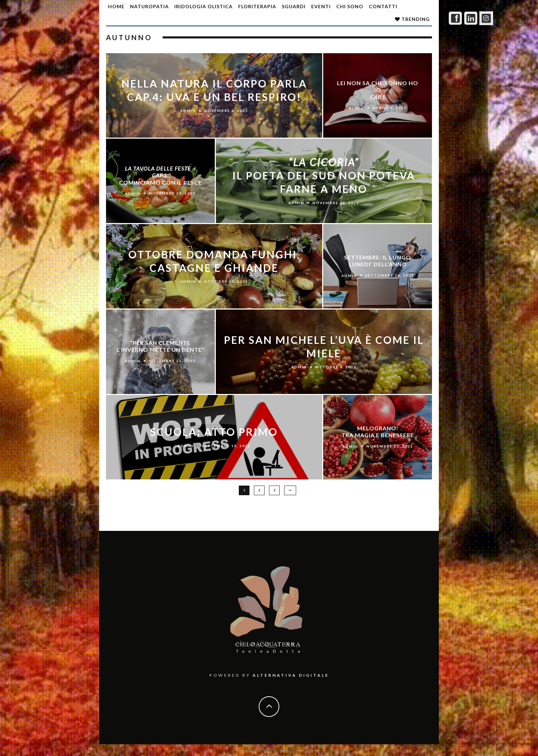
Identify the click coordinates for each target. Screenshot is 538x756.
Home (116, 6)
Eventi (321, 6)
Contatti (383, 6)
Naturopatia (149, 6)
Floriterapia (257, 6)
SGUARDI (294, 6)
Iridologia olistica (203, 6)
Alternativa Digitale (291, 675)
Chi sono (350, 6)
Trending (412, 19)
